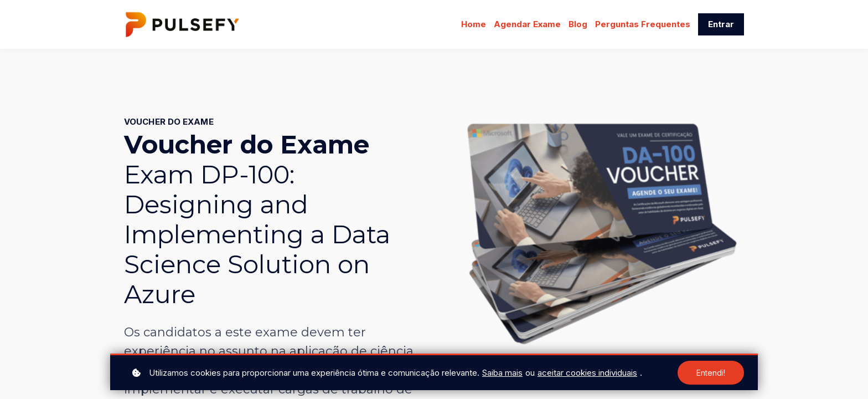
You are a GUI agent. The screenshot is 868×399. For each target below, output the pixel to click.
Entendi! (711, 373)
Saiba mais (502, 373)
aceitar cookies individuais (587, 373)
